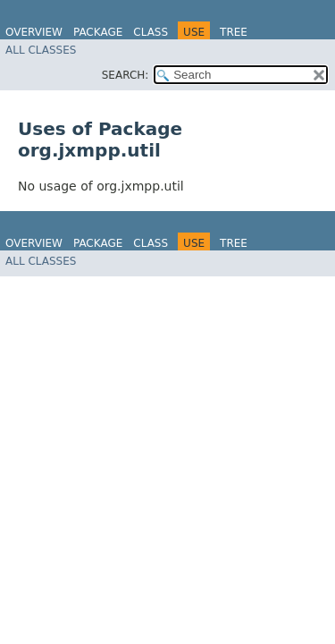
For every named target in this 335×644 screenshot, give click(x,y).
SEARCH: (126, 75)
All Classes (41, 50)
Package (98, 32)
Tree (234, 32)
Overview (34, 32)
